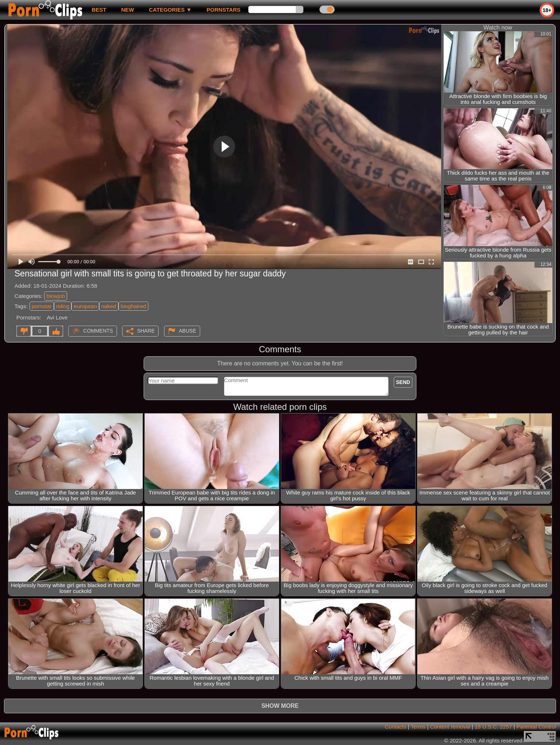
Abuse (188, 331)
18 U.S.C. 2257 (493, 727)
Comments (98, 331)
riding (63, 306)
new (127, 10)
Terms (418, 727)
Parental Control (536, 727)
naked (109, 306)
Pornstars (224, 10)
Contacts (395, 727)
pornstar (42, 306)
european (85, 306)
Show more (280, 706)
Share (146, 331)
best (99, 10)
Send (403, 382)
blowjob (56, 296)
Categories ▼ (170, 10)
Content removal (450, 727)
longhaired (133, 306)
